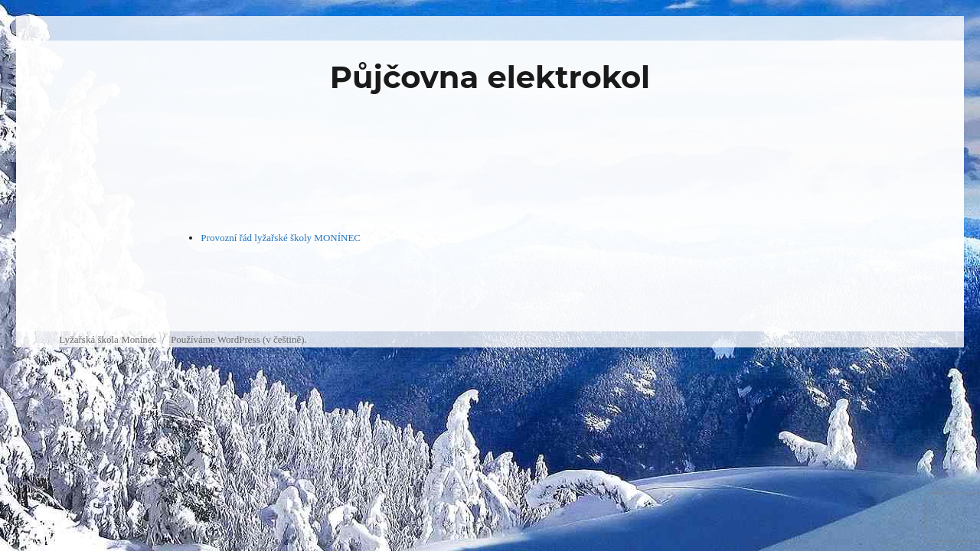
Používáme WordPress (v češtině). (239, 339)
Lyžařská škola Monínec (108, 339)
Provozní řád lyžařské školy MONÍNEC (281, 238)
